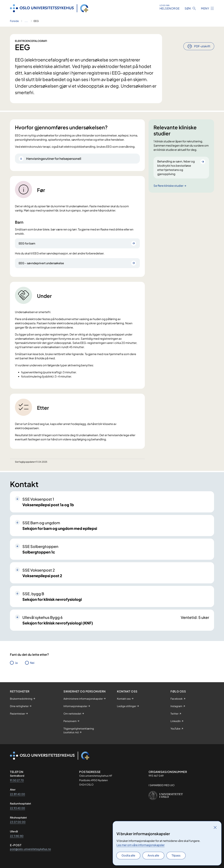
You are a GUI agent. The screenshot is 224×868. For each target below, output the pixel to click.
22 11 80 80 (17, 836)
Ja (16, 663)
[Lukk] (215, 827)
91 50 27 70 (17, 780)
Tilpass (176, 855)
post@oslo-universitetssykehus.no (30, 849)
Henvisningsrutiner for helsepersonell (54, 158)
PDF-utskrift (202, 38)
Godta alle (128, 855)
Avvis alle (153, 855)
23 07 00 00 (18, 822)
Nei (32, 663)
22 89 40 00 (17, 794)
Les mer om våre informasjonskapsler (141, 845)
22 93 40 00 (17, 808)
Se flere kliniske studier (168, 186)
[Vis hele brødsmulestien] (26, 21)
